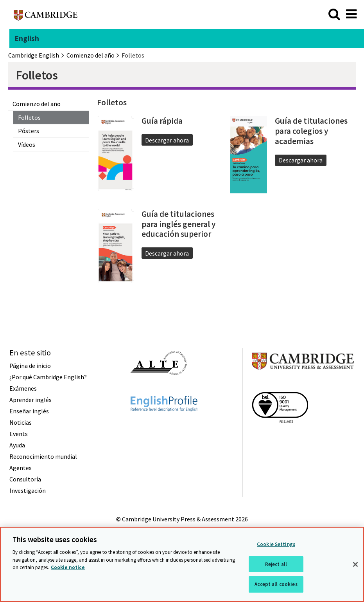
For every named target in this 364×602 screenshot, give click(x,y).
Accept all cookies (276, 584)
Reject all (276, 564)
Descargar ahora (167, 140)
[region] (182, 564)
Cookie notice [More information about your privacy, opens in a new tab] (68, 567)
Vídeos (27, 144)
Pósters (29, 131)
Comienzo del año (37, 104)
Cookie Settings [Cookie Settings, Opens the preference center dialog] (276, 544)
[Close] (355, 564)
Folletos (29, 117)
